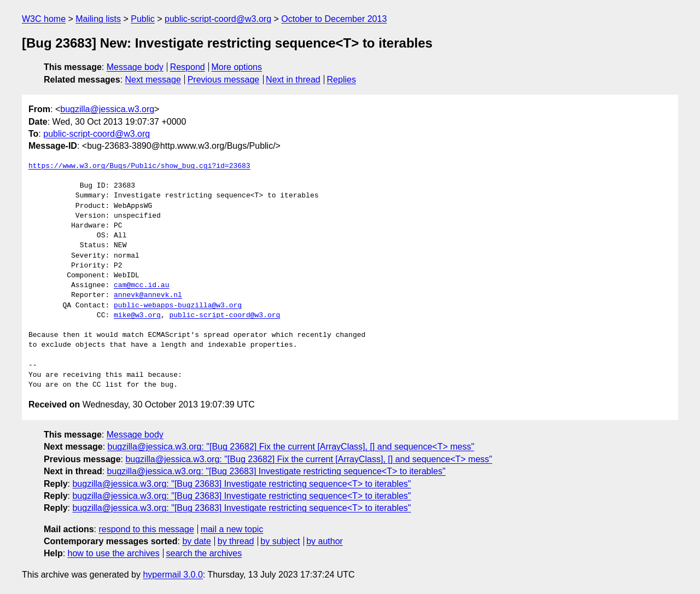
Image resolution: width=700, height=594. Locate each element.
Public (143, 19)
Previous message (224, 80)
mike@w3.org (137, 316)
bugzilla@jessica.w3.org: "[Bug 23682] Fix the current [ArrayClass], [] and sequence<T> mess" (291, 447)
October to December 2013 (334, 19)
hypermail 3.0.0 (173, 575)
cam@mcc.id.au (141, 286)
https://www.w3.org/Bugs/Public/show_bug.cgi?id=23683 (139, 166)
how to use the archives (114, 553)
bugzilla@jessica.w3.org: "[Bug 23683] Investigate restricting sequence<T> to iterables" (276, 471)
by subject (280, 541)
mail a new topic (232, 529)
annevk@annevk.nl (148, 295)
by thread (236, 541)
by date (196, 541)
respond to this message (146, 529)
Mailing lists (98, 19)
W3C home (44, 19)
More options (237, 67)
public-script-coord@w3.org (218, 19)
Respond (188, 67)
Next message (153, 80)
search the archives (204, 553)
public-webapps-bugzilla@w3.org (178, 306)
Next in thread (293, 80)
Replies (342, 80)
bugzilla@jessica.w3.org (107, 109)
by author (325, 541)
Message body (135, 67)
